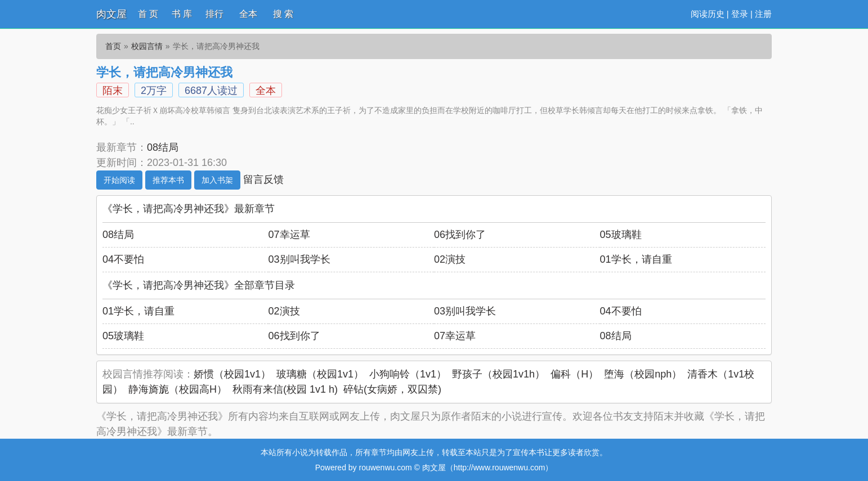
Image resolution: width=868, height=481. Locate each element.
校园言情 (147, 46)
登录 (740, 14)
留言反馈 (263, 179)
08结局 (163, 147)
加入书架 (217, 180)
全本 (248, 14)
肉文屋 (111, 14)
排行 (214, 14)
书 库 (182, 14)
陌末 (113, 91)
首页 (113, 46)
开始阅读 (119, 180)
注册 (763, 14)
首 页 (148, 14)
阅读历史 (708, 14)
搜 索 (283, 14)
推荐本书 (168, 180)
